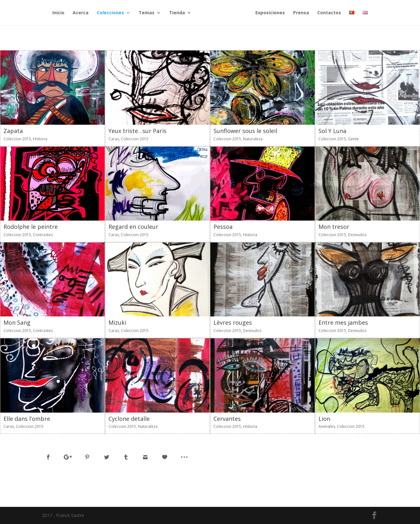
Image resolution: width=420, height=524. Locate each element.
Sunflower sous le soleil (245, 131)
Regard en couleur (133, 227)
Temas (147, 13)
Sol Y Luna (332, 131)
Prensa (301, 13)
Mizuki (117, 322)
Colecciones (110, 13)
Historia (40, 139)
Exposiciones (270, 13)
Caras (114, 139)
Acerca (81, 13)
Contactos (329, 13)
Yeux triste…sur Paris (138, 131)
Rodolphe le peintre (31, 227)
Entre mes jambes (343, 322)
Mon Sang (17, 322)
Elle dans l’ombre (27, 419)
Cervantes (227, 419)
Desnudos (357, 235)
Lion (324, 419)
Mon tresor (334, 227)
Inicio (58, 13)
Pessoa (223, 227)
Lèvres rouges (233, 322)
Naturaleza (253, 139)
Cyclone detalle (129, 419)
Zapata (13, 131)
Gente (353, 139)
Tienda (177, 13)
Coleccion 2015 (17, 139)
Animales (327, 426)
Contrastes (43, 235)
